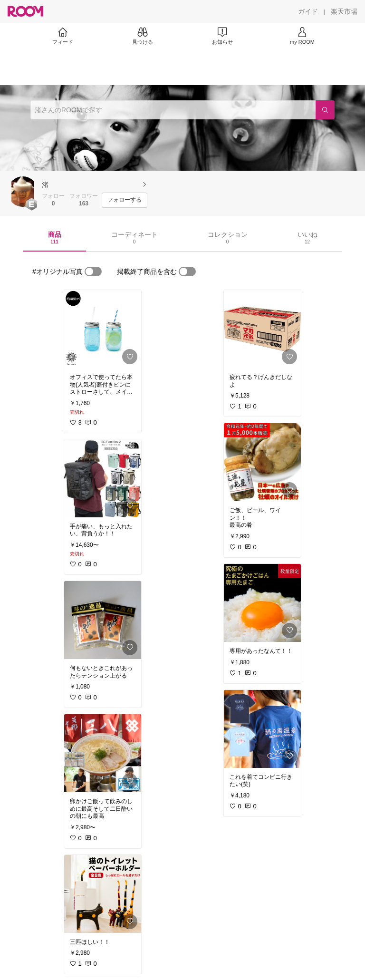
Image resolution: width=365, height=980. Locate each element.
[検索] (325, 110)
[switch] (93, 272)
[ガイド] (308, 11)
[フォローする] (125, 200)
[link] (103, 329)
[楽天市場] (344, 11)
